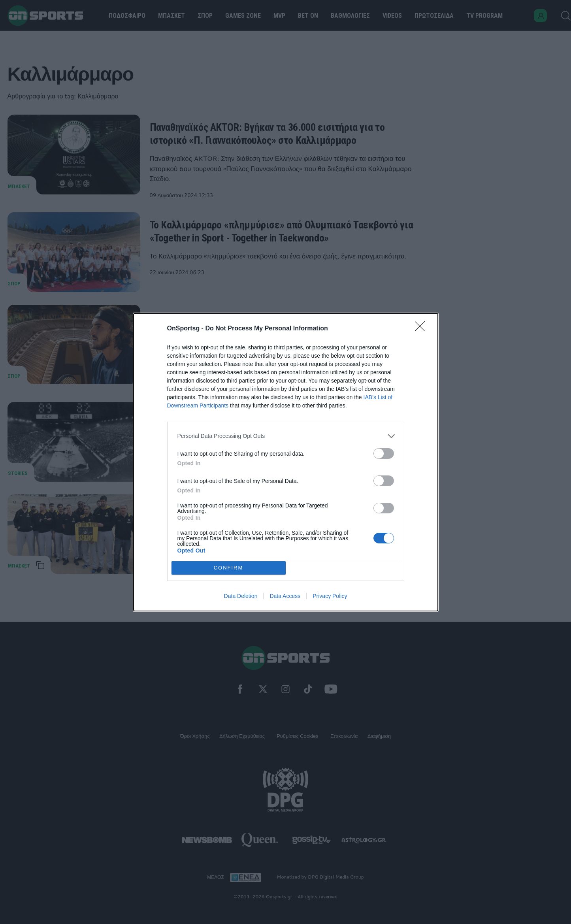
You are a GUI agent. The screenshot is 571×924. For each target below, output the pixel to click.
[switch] (384, 454)
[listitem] (286, 436)
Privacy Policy (330, 596)
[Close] (422, 329)
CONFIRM (229, 568)
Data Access (285, 596)
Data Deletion (241, 596)
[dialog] (286, 462)
